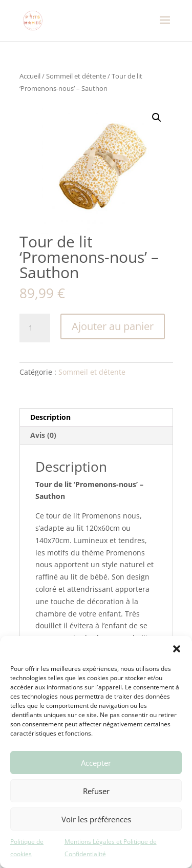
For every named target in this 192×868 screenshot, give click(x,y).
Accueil (30, 76)
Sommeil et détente (76, 76)
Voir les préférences (96, 819)
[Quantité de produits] (35, 328)
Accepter (96, 763)
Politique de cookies (27, 848)
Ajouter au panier (113, 326)
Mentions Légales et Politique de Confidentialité (111, 848)
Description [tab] (50, 417)
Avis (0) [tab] (43, 435)
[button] (177, 649)
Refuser (96, 791)
